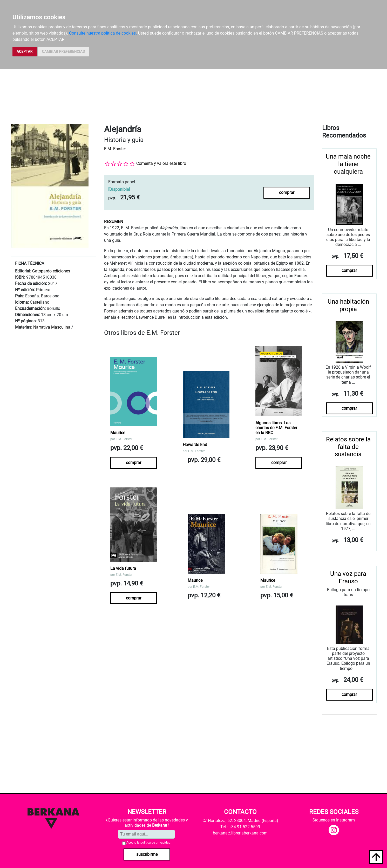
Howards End (195, 445)
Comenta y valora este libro (161, 163)
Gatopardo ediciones (51, 271)
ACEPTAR (25, 51)
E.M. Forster (115, 149)
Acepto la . (149, 843)
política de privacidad (155, 843)
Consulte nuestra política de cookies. (103, 33)
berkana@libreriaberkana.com (240, 833)
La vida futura (123, 568)
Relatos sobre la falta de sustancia (348, 447)
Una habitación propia (348, 305)
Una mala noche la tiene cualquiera (348, 164)
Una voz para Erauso (348, 577)
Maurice (118, 433)
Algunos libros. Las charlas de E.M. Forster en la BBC (276, 428)
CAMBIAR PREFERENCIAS (63, 51)
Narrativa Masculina (52, 327)
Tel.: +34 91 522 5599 (240, 827)
